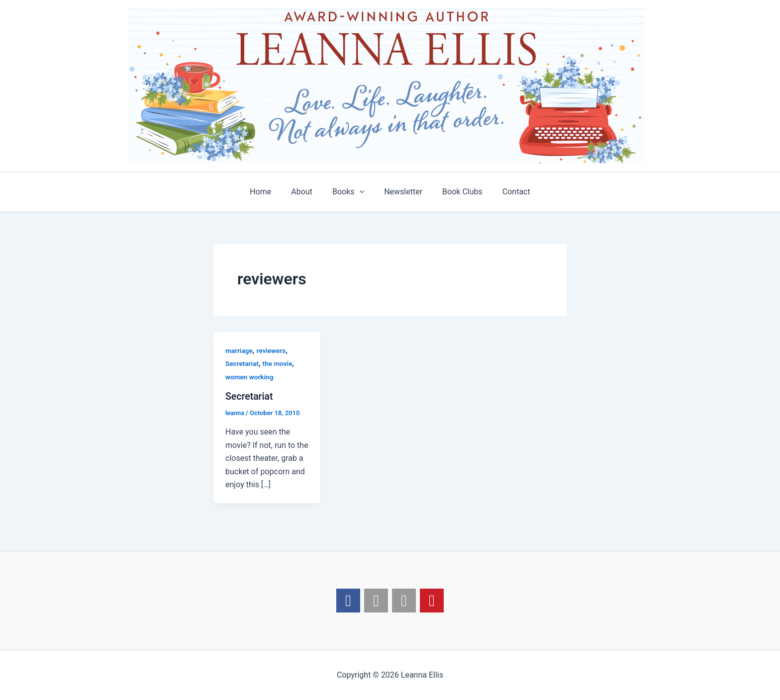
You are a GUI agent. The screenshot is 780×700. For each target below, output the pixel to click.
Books (350, 192)
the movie (279, 363)
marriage (239, 350)
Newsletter (401, 192)
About (308, 192)
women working (250, 377)
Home (270, 192)
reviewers (272, 350)
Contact (506, 192)
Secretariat (243, 363)
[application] (362, 192)
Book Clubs (456, 192)
